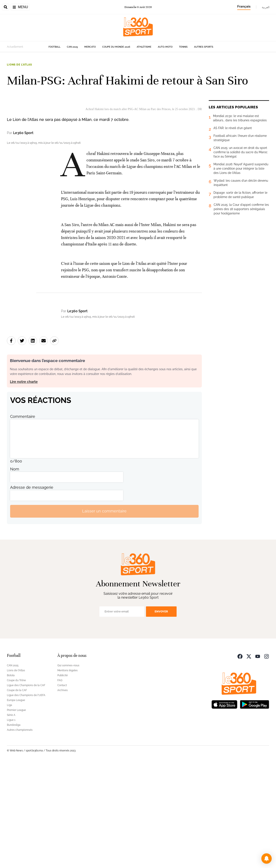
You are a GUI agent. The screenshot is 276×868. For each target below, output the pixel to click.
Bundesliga (14, 829)
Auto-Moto (165, 47)
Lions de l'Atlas (19, 65)
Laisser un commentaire (104, 616)
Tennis (183, 47)
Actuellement (15, 47)
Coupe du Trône (16, 785)
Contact (62, 790)
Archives (63, 795)
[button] (267, 859)
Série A (11, 819)
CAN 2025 (72, 47)
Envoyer (161, 716)
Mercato (90, 47)
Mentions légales (67, 775)
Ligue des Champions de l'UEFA (26, 799)
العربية (266, 7)
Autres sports (204, 47)
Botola (11, 780)
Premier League (16, 814)
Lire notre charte (24, 486)
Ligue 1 (11, 824)
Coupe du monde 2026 (116, 47)
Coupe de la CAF (17, 795)
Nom (15, 573)
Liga (9, 809)
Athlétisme (144, 47)
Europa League (16, 804)
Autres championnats (20, 834)
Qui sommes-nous (68, 770)
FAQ (60, 785)
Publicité (63, 780)
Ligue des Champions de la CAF (26, 790)
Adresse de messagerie (32, 592)
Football (54, 47)
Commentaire (23, 521)
